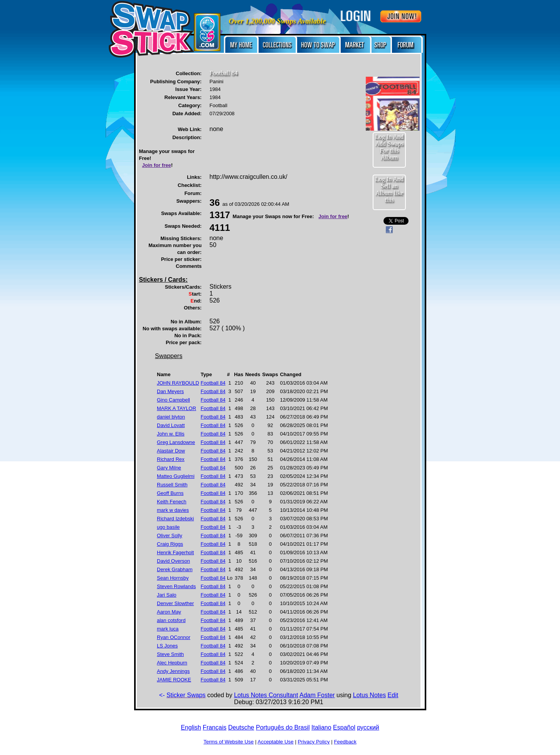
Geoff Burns (170, 493)
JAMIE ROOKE (174, 680)
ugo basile (168, 527)
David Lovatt (171, 425)
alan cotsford (171, 620)
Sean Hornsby (173, 578)
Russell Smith (172, 485)
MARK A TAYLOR (177, 408)
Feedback (345, 742)
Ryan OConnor (174, 637)
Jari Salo (167, 595)
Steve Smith (170, 654)
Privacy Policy (314, 742)
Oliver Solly (170, 536)
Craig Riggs (170, 544)
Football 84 (213, 383)
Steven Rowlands (176, 586)
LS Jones (167, 646)
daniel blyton (171, 417)
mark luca (168, 629)
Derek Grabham (175, 569)
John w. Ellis (171, 434)
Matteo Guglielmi (176, 476)
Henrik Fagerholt (175, 552)
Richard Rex (171, 459)
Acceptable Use (275, 742)
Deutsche (241, 727)
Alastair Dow (171, 451)
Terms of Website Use (229, 742)
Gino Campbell (173, 400)
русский (368, 727)
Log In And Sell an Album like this (389, 189)
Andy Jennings (173, 671)
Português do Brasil (283, 727)
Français (214, 727)
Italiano (321, 727)
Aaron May (169, 612)
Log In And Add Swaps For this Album (389, 147)
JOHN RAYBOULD (178, 383)
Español (344, 727)
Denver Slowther (175, 603)
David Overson (173, 561)
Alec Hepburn (172, 663)
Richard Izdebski (175, 519)
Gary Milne (169, 468)
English (191, 727)
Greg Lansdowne (176, 442)
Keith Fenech (172, 502)
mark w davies (173, 510)
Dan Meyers (170, 391)
